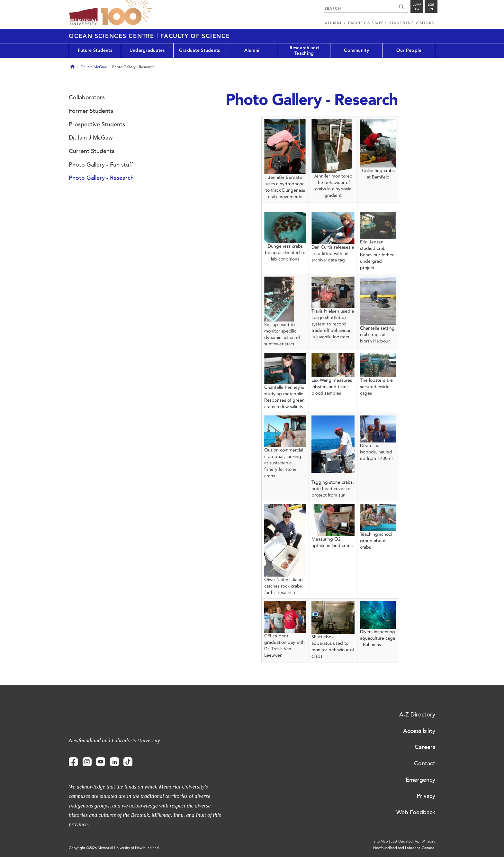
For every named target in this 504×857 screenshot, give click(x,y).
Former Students (91, 111)
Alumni (252, 50)
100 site (127, 13)
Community (356, 50)
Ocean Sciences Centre (113, 36)
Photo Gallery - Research (101, 178)
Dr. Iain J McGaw (91, 138)
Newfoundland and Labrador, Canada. (404, 848)
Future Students (95, 50)
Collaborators (87, 97)
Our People (409, 50)
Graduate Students (200, 50)
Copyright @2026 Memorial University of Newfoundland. (114, 848)
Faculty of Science (195, 36)
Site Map (381, 841)
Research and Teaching (304, 50)
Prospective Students (97, 124)
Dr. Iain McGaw (94, 67)
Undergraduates (147, 50)
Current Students (92, 151)
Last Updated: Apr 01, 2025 (413, 841)
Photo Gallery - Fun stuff (101, 165)
